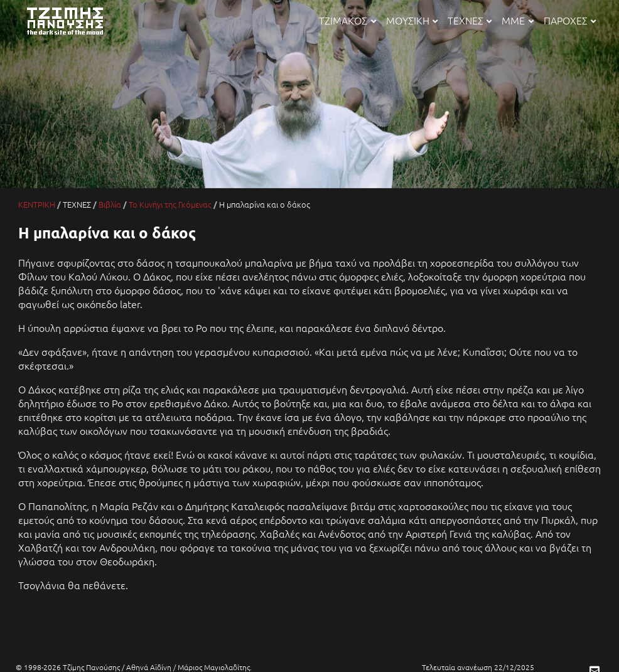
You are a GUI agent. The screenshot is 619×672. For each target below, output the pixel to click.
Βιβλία (110, 204)
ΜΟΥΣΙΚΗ (412, 20)
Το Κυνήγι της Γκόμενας (170, 204)
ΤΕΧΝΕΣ (470, 20)
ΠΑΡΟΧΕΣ (570, 20)
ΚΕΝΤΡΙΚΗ (37, 204)
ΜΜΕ (517, 20)
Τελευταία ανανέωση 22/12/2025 (478, 667)
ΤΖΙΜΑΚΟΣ (347, 20)
